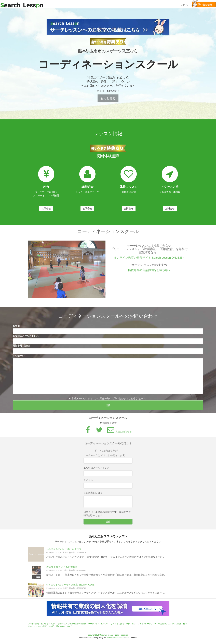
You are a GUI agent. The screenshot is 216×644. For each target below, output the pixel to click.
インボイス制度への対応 (44, 626)
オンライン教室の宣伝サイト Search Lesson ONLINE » (149, 259)
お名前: (17, 327)
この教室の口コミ (93, 494)
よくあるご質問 (117, 624)
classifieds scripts (114, 638)
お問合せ (46, 208)
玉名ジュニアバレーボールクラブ (64, 550)
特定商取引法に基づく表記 (170, 624)
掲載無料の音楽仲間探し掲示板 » (149, 271)
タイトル (88, 481)
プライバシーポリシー (147, 624)
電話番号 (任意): (21, 347)
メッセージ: (19, 357)
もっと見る (108, 98)
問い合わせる (202, 5)
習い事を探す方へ (49, 624)
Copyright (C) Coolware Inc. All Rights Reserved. (108, 635)
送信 (108, 406)
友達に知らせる (119, 433)
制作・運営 (131, 624)
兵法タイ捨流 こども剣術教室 (62, 568)
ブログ (69, 626)
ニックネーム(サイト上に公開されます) (104, 456)
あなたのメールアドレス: (26, 337)
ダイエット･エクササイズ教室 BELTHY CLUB (70, 586)
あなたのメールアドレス (97, 469)
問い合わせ (61, 626)
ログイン (185, 4)
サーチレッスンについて (98, 624)
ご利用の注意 (33, 624)
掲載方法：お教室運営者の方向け (72, 624)
